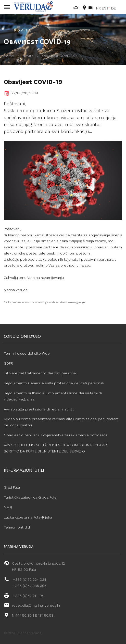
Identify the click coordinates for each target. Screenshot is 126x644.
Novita (28, 56)
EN (104, 8)
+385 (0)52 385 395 (30, 586)
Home (9, 56)
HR (98, 8)
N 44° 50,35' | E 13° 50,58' (33, 615)
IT (109, 8)
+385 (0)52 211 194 (28, 596)
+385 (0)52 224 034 (30, 579)
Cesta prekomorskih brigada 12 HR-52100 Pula (38, 566)
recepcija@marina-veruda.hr (36, 605)
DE (114, 8)
